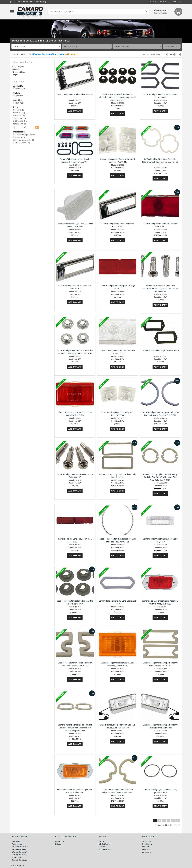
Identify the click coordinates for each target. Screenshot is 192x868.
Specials (102, 847)
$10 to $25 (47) (19, 113)
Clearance (18, 96)
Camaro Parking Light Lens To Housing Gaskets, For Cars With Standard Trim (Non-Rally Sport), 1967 (160, 477)
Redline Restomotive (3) (24, 140)
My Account (146, 841)
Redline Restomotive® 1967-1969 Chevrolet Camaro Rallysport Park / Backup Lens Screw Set (160, 289)
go (37, 127)
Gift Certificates (104, 844)
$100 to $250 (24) (20, 121)
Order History (147, 844)
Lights (61, 54)
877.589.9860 (16, 2)
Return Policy (17, 844)
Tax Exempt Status (19, 849)
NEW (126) (18, 103)
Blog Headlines (104, 849)
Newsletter (146, 849)
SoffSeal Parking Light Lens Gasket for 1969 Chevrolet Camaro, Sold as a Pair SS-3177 (160, 162)
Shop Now (172, 46)
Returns (58, 844)
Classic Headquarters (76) (24, 134)
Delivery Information (20, 855)
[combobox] (36, 46)
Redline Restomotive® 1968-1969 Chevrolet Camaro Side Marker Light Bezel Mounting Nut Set (118, 97)
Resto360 (16, 841)
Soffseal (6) (19, 137)
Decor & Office (49, 54)
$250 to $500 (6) (20, 124)
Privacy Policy (17, 857)
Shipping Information (20, 847)
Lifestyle (36, 54)
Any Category (18, 67)
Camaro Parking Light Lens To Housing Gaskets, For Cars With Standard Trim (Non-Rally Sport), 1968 (75, 728)
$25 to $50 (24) (19, 116)
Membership (147, 852)
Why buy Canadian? (20, 852)
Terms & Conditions (20, 860)
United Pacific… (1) (22, 143)
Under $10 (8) (19, 110)
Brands (101, 841)
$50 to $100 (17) (20, 118)
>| (178, 821)
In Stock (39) (19, 89)
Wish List (145, 847)
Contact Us (28, 2)
